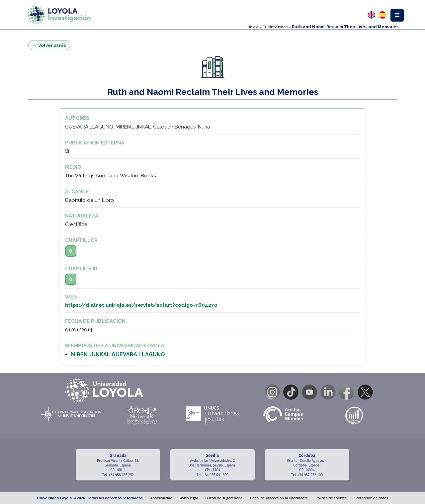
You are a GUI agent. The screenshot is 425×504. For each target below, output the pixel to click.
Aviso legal (189, 498)
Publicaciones (275, 27)
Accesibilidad (161, 498)
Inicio (254, 27)
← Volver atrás (49, 45)
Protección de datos (371, 498)
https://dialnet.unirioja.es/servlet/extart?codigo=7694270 (141, 305)
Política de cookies (331, 498)
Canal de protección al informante (279, 498)
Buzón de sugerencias (224, 498)
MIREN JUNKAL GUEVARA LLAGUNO (118, 354)
